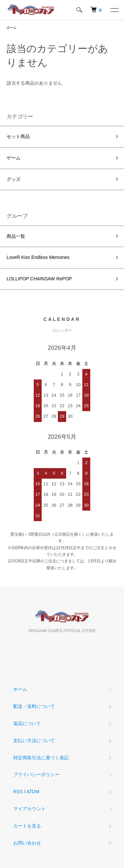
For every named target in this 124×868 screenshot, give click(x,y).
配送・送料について (34, 706)
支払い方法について (34, 741)
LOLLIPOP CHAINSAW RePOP (39, 279)
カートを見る (27, 826)
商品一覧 (16, 236)
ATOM (33, 792)
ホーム (12, 28)
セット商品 (18, 136)
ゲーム (14, 158)
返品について (27, 723)
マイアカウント (29, 809)
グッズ (14, 179)
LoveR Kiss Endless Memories (38, 257)
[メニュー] (114, 10)
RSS (18, 792)
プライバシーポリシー (36, 774)
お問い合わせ (27, 843)
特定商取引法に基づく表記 (41, 758)
